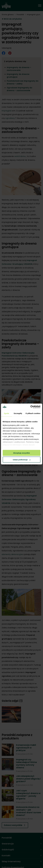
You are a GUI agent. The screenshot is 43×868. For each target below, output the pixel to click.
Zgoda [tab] (6, 413)
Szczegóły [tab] (18, 413)
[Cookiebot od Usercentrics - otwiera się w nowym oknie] (31, 407)
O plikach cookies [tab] (33, 413)
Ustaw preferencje (22, 460)
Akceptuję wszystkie (22, 453)
